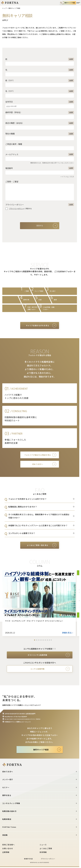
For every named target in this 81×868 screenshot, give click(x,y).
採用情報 (43, 852)
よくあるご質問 (46, 848)
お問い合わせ (8, 848)
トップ (4, 8)
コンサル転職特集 (37, 669)
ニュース (43, 845)
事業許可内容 (28, 859)
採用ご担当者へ (9, 845)
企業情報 (6, 852)
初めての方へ (38, 464)
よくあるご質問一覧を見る (38, 545)
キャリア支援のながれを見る (38, 325)
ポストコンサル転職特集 (37, 655)
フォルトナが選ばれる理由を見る (38, 455)
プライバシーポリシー (48, 859)
